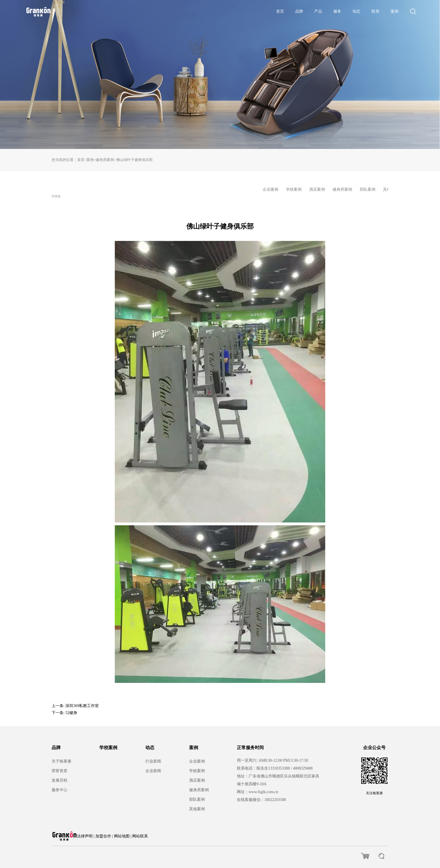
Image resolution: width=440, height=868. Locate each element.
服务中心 (59, 790)
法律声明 (85, 836)
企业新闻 (153, 771)
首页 (280, 11)
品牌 (299, 11)
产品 (318, 11)
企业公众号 (374, 748)
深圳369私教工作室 (82, 706)
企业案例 (197, 761)
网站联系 (140, 836)
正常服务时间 (250, 748)
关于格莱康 (61, 761)
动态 (356, 11)
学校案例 (108, 748)
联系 (375, 11)
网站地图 (122, 836)
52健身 (71, 713)
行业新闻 (153, 761)
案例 (395, 11)
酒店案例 (197, 780)
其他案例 (197, 809)
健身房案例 (105, 160)
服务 (337, 11)
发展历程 (59, 780)
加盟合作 (103, 836)
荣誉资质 (59, 771)
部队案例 (197, 799)
